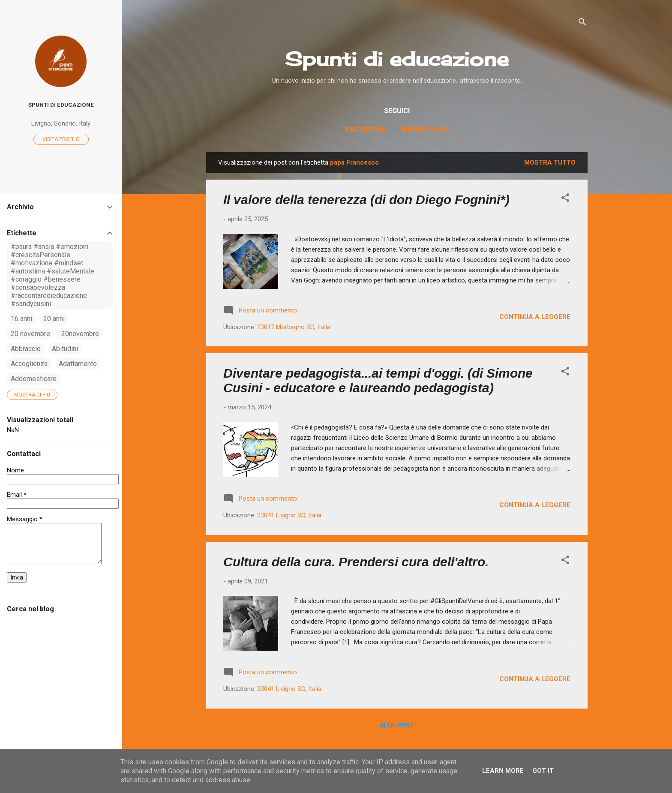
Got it (543, 771)
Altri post (397, 725)
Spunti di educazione (397, 59)
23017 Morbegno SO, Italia (294, 327)
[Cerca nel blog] (61, 625)
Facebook (366, 129)
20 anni (54, 319)
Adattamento (78, 364)
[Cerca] (582, 23)
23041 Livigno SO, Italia (289, 515)
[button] (565, 199)
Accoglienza (29, 364)
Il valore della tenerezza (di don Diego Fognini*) (366, 200)
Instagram (425, 129)
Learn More (503, 771)
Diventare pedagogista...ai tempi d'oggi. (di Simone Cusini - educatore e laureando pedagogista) (378, 380)
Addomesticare (34, 379)
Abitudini (65, 349)
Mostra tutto (550, 162)
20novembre (80, 334)
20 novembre (30, 334)
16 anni (21, 319)
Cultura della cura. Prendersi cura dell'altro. (356, 562)
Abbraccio (26, 349)
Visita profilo (61, 139)
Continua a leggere (535, 317)
